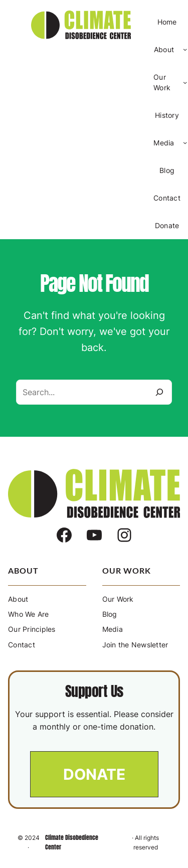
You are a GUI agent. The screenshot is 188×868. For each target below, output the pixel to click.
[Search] (159, 392)
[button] (94, 774)
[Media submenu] (185, 142)
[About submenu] (185, 49)
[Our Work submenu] (185, 82)
